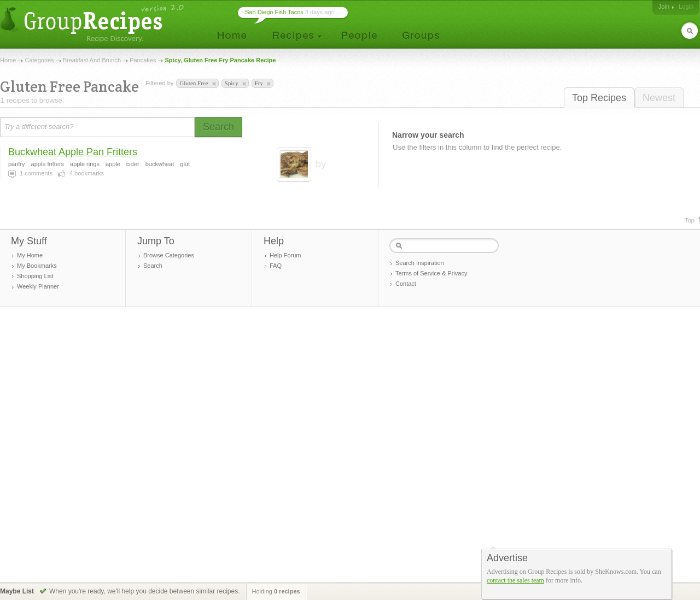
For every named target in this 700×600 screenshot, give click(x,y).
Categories (39, 60)
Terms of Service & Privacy (431, 273)
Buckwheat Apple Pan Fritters (73, 152)
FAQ (276, 266)
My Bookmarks (37, 266)
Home (8, 60)
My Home (30, 255)
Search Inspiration (420, 263)
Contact (406, 284)
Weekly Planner (38, 286)
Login (686, 7)
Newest (659, 98)
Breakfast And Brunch (92, 60)
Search (153, 266)
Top (690, 220)
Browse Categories (169, 255)
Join (664, 7)
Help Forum (285, 255)
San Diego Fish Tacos (274, 12)
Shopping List (35, 276)
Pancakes (143, 60)
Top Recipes (599, 98)
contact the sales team (515, 580)
